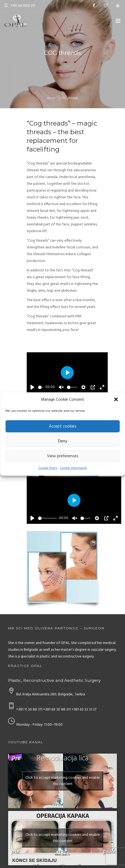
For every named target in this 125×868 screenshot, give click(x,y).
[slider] (41, 387)
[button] (116, 400)
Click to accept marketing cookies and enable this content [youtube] (63, 781)
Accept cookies (63, 426)
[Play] (32, 387)
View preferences (63, 456)
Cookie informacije (73, 468)
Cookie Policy (48, 468)
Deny (62, 441)
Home (51, 98)
